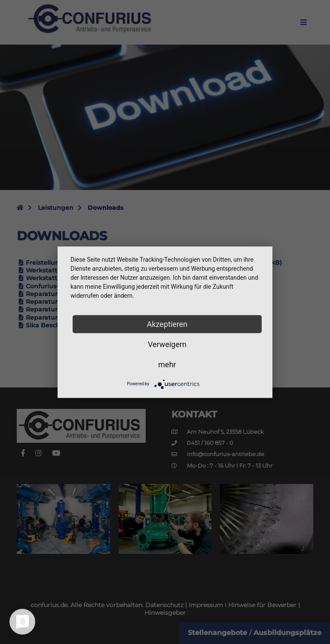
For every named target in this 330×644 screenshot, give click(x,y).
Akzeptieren (167, 324)
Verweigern (167, 344)
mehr (167, 364)
